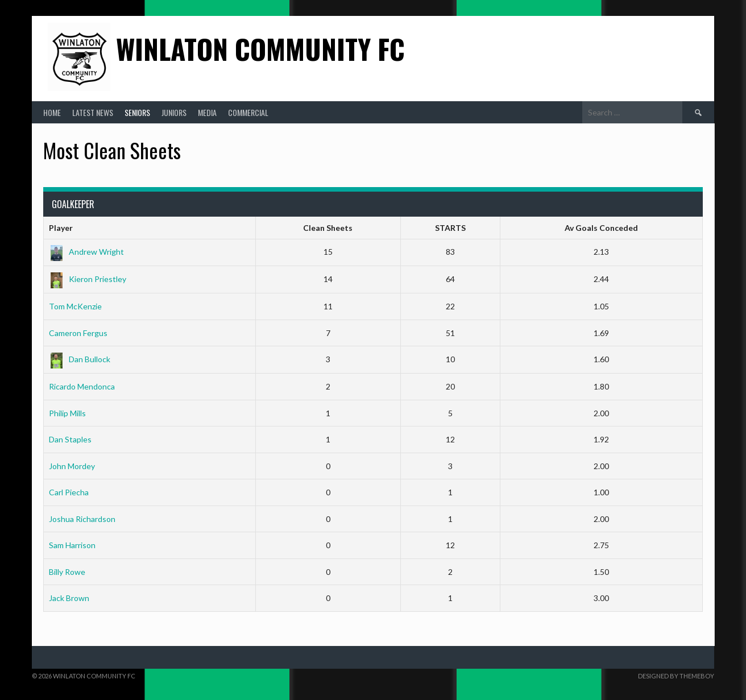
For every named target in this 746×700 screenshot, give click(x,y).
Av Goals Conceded (601, 228)
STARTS (450, 228)
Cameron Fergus (78, 333)
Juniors (174, 112)
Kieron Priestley (88, 279)
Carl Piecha (69, 492)
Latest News (93, 112)
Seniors (137, 112)
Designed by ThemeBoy (676, 676)
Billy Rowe (67, 572)
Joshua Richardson (82, 519)
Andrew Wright (86, 252)
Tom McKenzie (75, 306)
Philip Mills (67, 413)
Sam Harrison (72, 545)
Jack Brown (69, 598)
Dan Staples (70, 439)
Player (61, 228)
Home (52, 112)
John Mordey (72, 466)
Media (207, 112)
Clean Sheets (328, 228)
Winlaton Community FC (260, 49)
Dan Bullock (80, 359)
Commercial (248, 112)
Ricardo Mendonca (82, 386)
